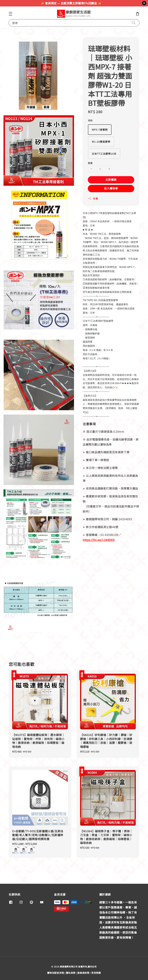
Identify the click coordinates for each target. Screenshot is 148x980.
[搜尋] (134, 23)
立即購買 (111, 180)
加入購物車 (111, 188)
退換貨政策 (83, 973)
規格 (90, 120)
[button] (10, 14)
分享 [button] (93, 198)
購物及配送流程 (55, 973)
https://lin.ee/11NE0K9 (99, 540)
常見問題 (96, 973)
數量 (90, 163)
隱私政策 (71, 973)
